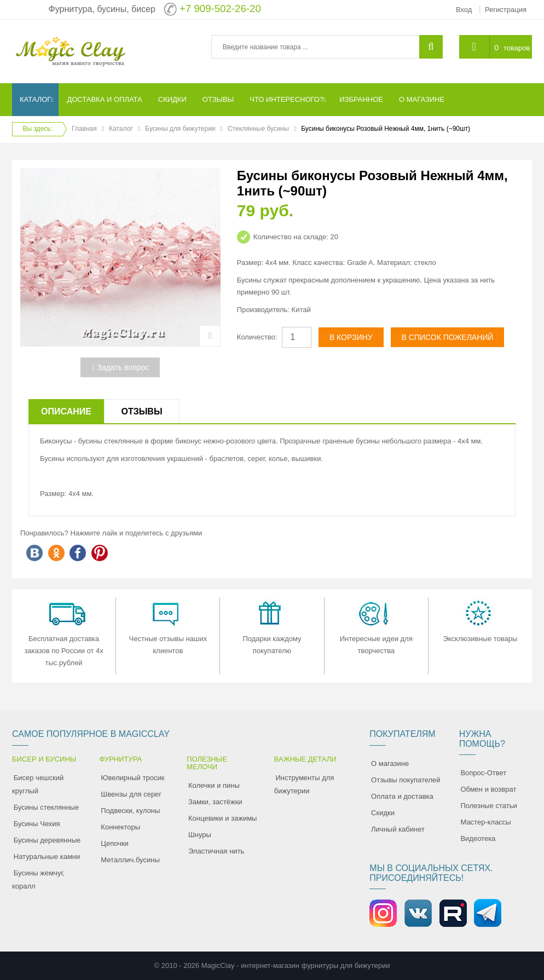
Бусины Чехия (37, 824)
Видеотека (478, 838)
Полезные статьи (488, 806)
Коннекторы (120, 827)
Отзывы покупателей (406, 780)
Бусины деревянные (47, 840)
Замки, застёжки (215, 802)
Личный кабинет (398, 829)
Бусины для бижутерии (180, 129)
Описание (66, 411)
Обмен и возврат (488, 789)
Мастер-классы (485, 822)
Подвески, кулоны (130, 811)
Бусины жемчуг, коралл (38, 880)
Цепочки (115, 843)
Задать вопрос (120, 367)
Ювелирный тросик (132, 778)
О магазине (390, 763)
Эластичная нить (216, 851)
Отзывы (141, 411)
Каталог (121, 129)
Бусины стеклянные (46, 807)
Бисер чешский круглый (38, 784)
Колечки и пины (214, 785)
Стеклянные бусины (258, 129)
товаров (517, 48)
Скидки (383, 813)
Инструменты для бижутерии (304, 784)
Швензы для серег (131, 794)
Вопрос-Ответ (483, 773)
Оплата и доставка (402, 796)
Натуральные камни (47, 857)
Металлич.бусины (130, 860)
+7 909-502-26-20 (220, 8)
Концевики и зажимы (223, 818)
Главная (84, 129)
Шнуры (200, 835)
